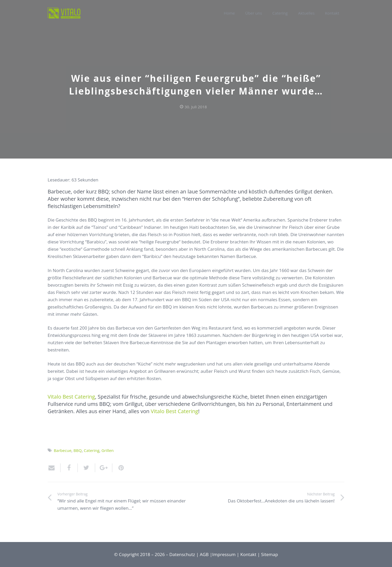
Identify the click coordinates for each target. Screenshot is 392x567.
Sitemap (270, 554)
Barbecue (62, 450)
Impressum (224, 554)
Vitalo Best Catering (71, 397)
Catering (92, 450)
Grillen (108, 450)
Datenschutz (182, 554)
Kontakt (248, 554)
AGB (204, 554)
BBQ (78, 450)
